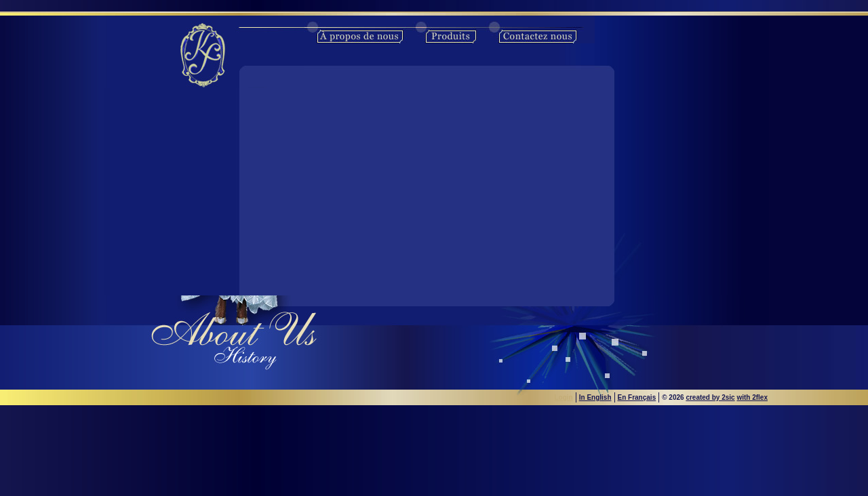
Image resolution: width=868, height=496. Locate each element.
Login (564, 397)
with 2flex (752, 397)
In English (595, 397)
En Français (637, 397)
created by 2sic (710, 397)
